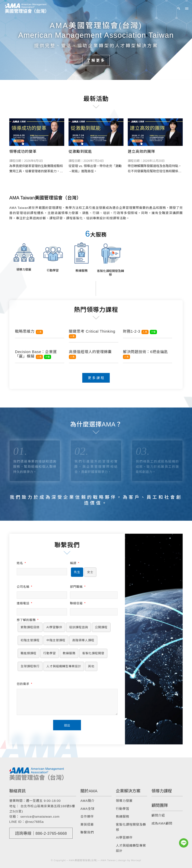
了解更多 (96, 60)
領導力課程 (162, 791)
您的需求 (24, 684)
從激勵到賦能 (80, 151)
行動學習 (123, 809)
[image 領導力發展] (24, 256)
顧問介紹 (158, 816)
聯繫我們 (87, 832)
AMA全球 (87, 809)
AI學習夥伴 (124, 838)
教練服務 (123, 817)
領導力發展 (124, 801)
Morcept (136, 860)
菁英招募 (87, 825)
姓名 (21, 563)
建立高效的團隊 (141, 151)
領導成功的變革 (23, 151)
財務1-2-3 (140, 331)
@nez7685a (34, 822)
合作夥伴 (87, 817)
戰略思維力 (29, 331)
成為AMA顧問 (162, 823)
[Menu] (186, 8)
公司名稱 (24, 587)
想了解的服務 (28, 620)
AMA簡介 (87, 801)
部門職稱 (78, 587)
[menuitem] (179, 8)
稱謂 (75, 563)
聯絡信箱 (78, 603)
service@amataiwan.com (40, 817)
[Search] (179, 8)
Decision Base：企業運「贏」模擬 (36, 354)
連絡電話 (24, 603)
